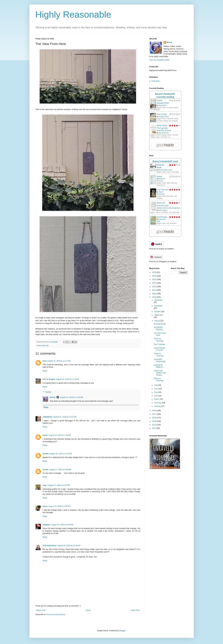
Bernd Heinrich (164, 133)
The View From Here (160, 334)
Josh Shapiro (163, 210)
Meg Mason (163, 105)
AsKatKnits (48, 417)
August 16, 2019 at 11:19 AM (67, 379)
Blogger (122, 631)
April (156, 396)
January (158, 406)
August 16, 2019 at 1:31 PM (61, 454)
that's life (45, 346)
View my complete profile (159, 60)
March (157, 399)
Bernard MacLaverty (165, 170)
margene (46, 525)
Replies (48, 392)
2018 (154, 411)
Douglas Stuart (164, 117)
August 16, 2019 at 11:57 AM (65, 417)
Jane (45, 485)
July (156, 385)
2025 (154, 276)
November (158, 306)
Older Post (135, 610)
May (156, 392)
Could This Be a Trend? (159, 349)
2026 (154, 272)
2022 (154, 287)
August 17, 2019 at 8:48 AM (60, 470)
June (156, 389)
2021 (154, 290)
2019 (154, 297)
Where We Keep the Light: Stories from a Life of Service (168, 205)
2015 (154, 421)
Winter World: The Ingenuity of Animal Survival (164, 128)
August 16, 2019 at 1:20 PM (60, 435)
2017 (154, 414)
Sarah (45, 435)
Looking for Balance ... (159, 366)
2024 (154, 279)
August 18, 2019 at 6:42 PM (62, 525)
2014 (154, 425)
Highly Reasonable (73, 15)
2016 (154, 418)
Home (88, 610)
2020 (154, 294)
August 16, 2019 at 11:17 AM (59, 361)
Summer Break (160, 324)
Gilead (159, 177)
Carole (45, 470)
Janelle (46, 454)
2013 (154, 428)
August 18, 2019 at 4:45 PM (59, 506)
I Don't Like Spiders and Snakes (160, 373)
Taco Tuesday (159, 344)
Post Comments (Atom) (56, 615)
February (158, 403)
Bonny (53, 397)
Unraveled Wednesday (160, 360)
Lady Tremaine (163, 190)
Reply (45, 371)
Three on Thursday (159, 340)
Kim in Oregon (49, 379)
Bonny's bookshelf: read (165, 161)
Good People (162, 217)
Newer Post (41, 610)
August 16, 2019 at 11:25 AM (71, 397)
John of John (162, 114)
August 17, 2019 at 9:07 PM (59, 485)
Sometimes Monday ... (159, 328)
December (158, 300)
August (157, 321)
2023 (154, 283)
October (158, 312)
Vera (45, 361)
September (159, 315)
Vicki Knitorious (49, 546)
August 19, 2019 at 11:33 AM (69, 546)
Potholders (156, 81)
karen (45, 506)
